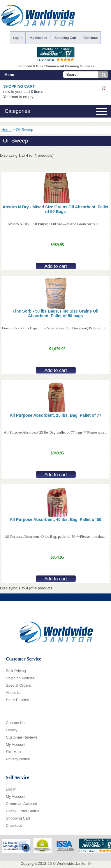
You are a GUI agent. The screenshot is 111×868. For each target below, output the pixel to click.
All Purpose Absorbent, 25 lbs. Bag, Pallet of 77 (55, 415)
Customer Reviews (22, 737)
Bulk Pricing (16, 671)
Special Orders (18, 685)
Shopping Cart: (19, 86)
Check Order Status (22, 811)
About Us (14, 693)
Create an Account (21, 804)
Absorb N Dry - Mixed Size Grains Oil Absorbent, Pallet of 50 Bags (56, 209)
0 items (37, 92)
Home (7, 130)
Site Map (13, 752)
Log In (18, 38)
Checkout (90, 38)
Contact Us (15, 723)
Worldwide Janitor (72, 864)
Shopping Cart (65, 38)
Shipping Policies (20, 678)
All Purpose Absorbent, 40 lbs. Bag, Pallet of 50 (55, 519)
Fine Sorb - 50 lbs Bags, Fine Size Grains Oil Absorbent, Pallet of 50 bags (55, 313)
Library (12, 730)
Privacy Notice (18, 759)
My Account (38, 38)
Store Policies (17, 700)
